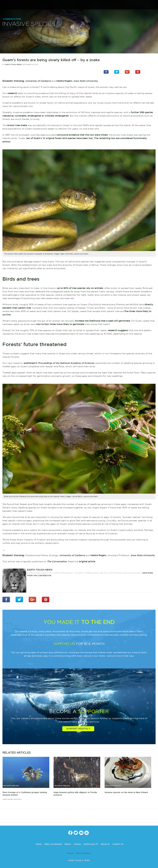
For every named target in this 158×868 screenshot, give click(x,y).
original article (87, 561)
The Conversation (57, 561)
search (154, 5)
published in (59, 363)
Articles (77, 844)
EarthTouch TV (91, 844)
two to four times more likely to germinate (60, 324)
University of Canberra (38, 81)
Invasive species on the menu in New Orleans (126, 792)
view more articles (12, 799)
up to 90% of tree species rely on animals (80, 288)
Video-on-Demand (53, 844)
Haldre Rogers (64, 81)
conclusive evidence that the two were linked (82, 135)
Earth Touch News (13, 65)
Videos (68, 844)
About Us (105, 844)
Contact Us (118, 844)
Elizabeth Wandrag (13, 81)
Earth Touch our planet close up (79, 5)
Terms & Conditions (83, 853)
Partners (70, 853)
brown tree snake (17, 125)
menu (4, 5)
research (12, 93)
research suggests (118, 330)
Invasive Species (29, 24)
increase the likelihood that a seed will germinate (102, 321)
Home (39, 844)
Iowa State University (86, 81)
